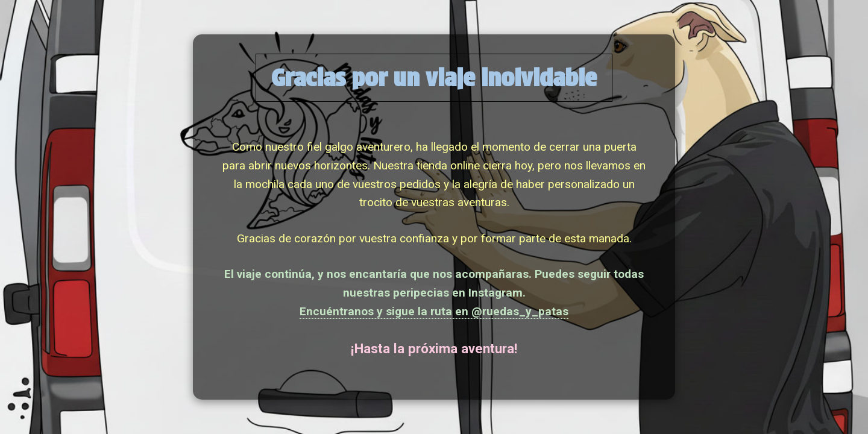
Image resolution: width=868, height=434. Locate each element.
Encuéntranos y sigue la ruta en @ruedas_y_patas (434, 311)
